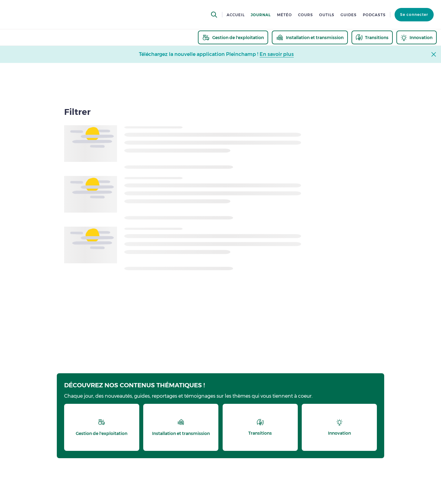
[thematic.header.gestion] (233, 37)
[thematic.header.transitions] (372, 37)
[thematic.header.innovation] (417, 37)
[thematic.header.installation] (310, 37)
